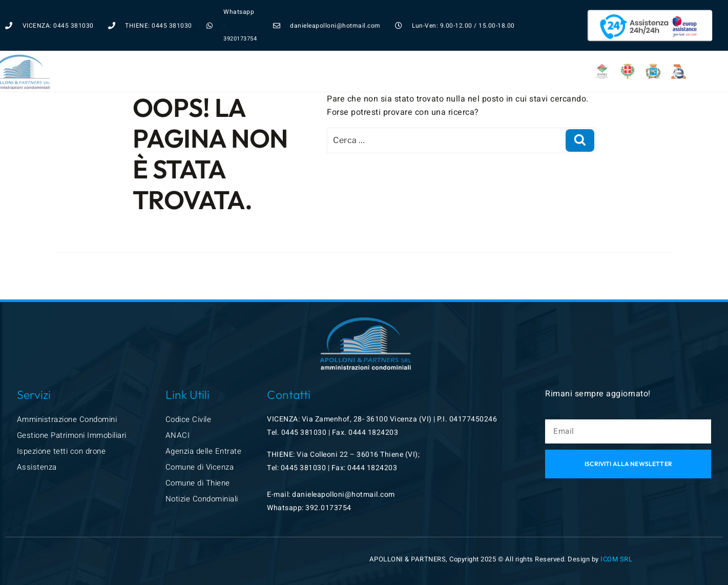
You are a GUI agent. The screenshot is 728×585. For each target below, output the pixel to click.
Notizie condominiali (367, 51)
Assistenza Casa (277, 51)
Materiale (445, 51)
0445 (291, 432)
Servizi (210, 51)
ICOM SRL (616, 559)
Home (165, 51)
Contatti (505, 51)
